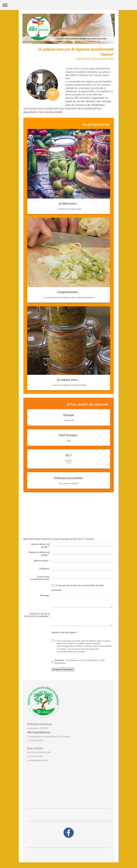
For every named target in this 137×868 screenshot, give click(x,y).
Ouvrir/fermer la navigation (68, 5)
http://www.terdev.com (39, 732)
